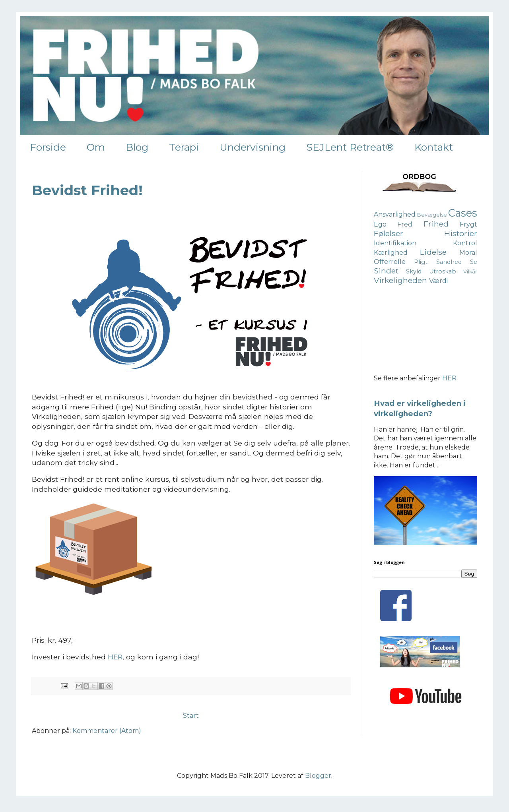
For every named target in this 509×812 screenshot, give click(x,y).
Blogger (318, 776)
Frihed (436, 224)
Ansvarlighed (395, 214)
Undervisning (253, 147)
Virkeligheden (400, 280)
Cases (463, 213)
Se (474, 262)
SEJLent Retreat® (350, 147)
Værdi (438, 281)
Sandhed (449, 262)
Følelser (389, 233)
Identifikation (395, 243)
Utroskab (443, 271)
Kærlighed (391, 253)
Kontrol (465, 243)
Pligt (421, 262)
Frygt (468, 224)
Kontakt (434, 147)
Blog (137, 147)
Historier (461, 233)
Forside (48, 147)
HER (115, 657)
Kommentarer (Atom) (107, 731)
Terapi (184, 147)
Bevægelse (432, 215)
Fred (405, 224)
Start (191, 716)
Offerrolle (390, 262)
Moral (468, 253)
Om (96, 147)
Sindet (386, 271)
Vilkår (470, 272)
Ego (380, 224)
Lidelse (433, 252)
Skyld (414, 271)
